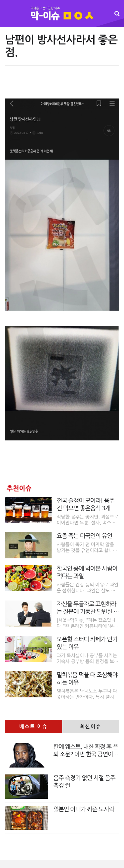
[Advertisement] (62, 85)
